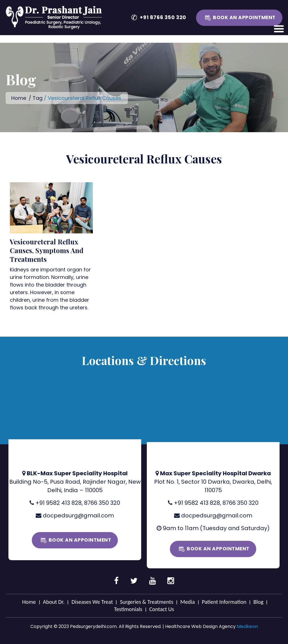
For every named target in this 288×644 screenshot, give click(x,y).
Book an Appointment (244, 17)
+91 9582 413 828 (58, 503)
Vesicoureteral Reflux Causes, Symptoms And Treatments (47, 250)
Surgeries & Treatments (147, 602)
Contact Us (162, 609)
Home (19, 98)
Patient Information (224, 602)
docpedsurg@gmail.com (78, 515)
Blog (258, 602)
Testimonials (128, 609)
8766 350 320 (102, 503)
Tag (38, 98)
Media (188, 602)
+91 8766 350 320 (163, 17)
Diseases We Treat (92, 602)
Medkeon (247, 626)
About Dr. (54, 602)
